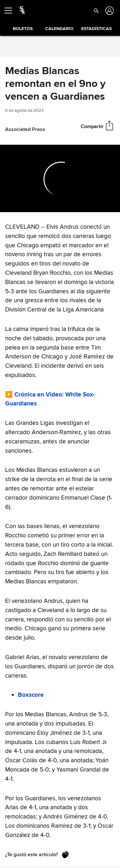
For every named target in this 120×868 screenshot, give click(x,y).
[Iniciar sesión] (109, 11)
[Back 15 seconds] (8, 204)
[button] (96, 11)
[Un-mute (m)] (43, 204)
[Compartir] (109, 126)
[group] (60, 178)
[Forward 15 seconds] (30, 204)
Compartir (92, 127)
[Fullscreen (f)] (112, 204)
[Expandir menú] (11, 11)
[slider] (60, 195)
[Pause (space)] (19, 204)
